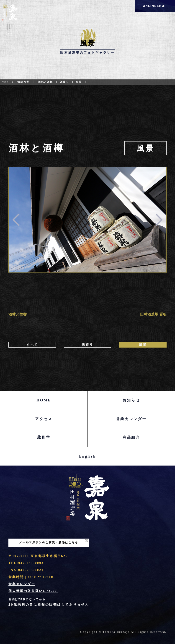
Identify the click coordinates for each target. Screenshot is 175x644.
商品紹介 (131, 437)
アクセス (44, 419)
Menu (10, 30)
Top (5, 82)
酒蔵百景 (23, 82)
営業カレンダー (131, 419)
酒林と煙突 (18, 314)
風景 (79, 82)
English (87, 456)
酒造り (64, 82)
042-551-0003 (31, 563)
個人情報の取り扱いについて (33, 591)
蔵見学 (44, 437)
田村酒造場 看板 (153, 314)
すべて (32, 345)
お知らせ (131, 400)
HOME (44, 400)
